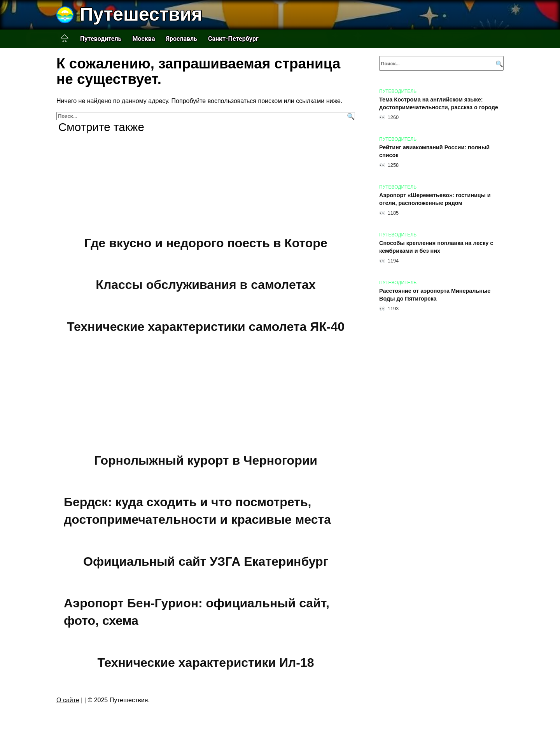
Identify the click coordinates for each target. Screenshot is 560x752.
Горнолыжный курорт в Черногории (206, 460)
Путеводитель (101, 39)
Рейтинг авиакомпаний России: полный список (434, 151)
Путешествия (141, 14)
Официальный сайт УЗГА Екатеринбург (206, 561)
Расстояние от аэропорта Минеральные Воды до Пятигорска (435, 295)
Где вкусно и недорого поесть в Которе (206, 243)
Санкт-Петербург (233, 39)
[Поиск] (350, 116)
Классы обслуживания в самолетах (206, 285)
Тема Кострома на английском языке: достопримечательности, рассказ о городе (439, 103)
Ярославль (181, 39)
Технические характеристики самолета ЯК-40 (206, 327)
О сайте (68, 700)
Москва (143, 39)
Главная (65, 38)
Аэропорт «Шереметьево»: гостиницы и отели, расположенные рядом (435, 199)
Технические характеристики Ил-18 (206, 663)
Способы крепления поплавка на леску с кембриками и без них (436, 247)
